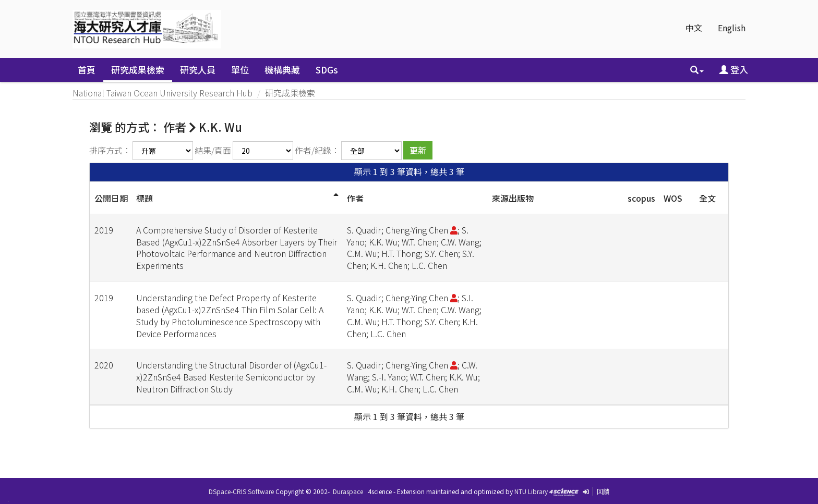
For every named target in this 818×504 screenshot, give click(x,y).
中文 (694, 28)
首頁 (87, 70)
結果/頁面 (213, 150)
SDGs (327, 70)
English (732, 28)
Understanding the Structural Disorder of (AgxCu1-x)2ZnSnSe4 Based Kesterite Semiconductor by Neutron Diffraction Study (231, 377)
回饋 (603, 491)
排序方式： (110, 150)
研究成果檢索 (138, 70)
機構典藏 (282, 70)
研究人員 (198, 70)
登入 (734, 70)
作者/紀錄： (317, 150)
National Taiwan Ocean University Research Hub (163, 93)
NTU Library (531, 491)
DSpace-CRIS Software (241, 491)
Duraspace (348, 491)
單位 (240, 70)
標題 (145, 198)
